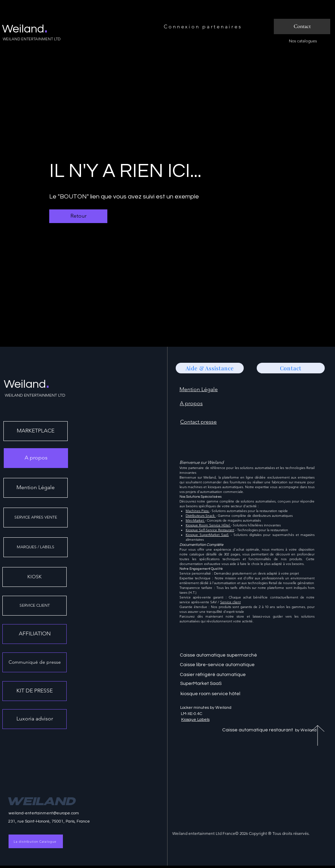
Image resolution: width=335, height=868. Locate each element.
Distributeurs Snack (201, 516)
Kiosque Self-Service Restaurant (210, 530)
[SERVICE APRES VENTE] (36, 518)
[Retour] (78, 216)
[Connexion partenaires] (203, 26)
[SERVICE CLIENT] (35, 606)
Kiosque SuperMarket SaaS (207, 535)
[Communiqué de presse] (35, 662)
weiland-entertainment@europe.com (44, 813)
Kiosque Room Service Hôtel (208, 525)
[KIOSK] (35, 577)
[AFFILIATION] (35, 634)
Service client (230, 602)
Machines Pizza (198, 511)
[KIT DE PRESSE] (35, 691)
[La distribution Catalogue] (36, 841)
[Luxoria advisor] (35, 719)
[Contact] (302, 26)
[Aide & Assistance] (210, 368)
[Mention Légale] (36, 488)
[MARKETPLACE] (36, 431)
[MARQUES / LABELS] (36, 547)
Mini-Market (195, 520)
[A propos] (36, 458)
